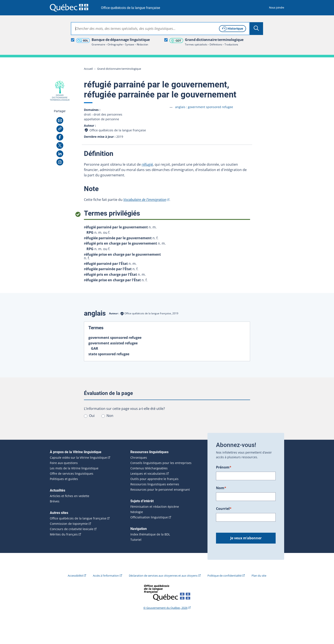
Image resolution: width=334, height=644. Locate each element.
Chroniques (139, 458)
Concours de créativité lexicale (72, 529)
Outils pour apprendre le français (154, 479)
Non (110, 416)
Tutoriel (136, 540)
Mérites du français (64, 534)
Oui (92, 416)
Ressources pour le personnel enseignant (160, 490)
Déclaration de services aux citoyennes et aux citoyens (163, 576)
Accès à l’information (106, 576)
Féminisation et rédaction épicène (155, 507)
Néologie (137, 512)
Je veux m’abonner (246, 538)
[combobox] (160, 29)
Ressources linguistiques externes (155, 484)
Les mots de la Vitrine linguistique (74, 468)
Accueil (88, 69)
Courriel (224, 509)
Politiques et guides (64, 479)
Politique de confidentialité (225, 576)
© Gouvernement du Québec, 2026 (165, 608)
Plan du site (259, 576)
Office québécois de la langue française (130, 8)
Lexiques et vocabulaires (148, 474)
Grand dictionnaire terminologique (119, 69)
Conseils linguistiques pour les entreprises (161, 463)
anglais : (204, 107)
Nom (221, 488)
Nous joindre (277, 8)
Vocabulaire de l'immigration (145, 200)
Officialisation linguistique (149, 517)
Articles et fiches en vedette (70, 496)
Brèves (55, 501)
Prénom (224, 467)
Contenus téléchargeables (149, 468)
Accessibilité (75, 576)
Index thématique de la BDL (150, 534)
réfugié (147, 164)
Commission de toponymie (69, 524)
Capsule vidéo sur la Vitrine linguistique (78, 458)
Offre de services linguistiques (72, 474)
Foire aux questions (64, 463)
